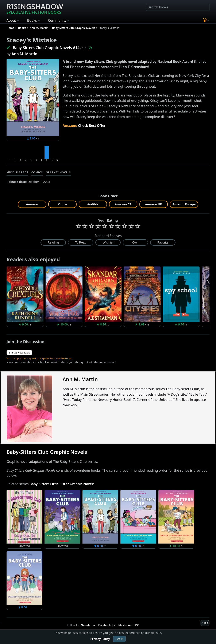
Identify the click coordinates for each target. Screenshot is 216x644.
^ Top (205, 623)
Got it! (119, 639)
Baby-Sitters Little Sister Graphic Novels (62, 484)
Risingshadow (35, 8)
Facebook (105, 625)
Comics (37, 172)
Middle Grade (17, 172)
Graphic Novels (58, 172)
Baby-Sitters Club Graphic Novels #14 (46, 48)
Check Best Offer (92, 126)
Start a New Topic (19, 353)
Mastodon (125, 625)
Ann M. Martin (24, 54)
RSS (137, 625)
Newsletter (88, 625)
